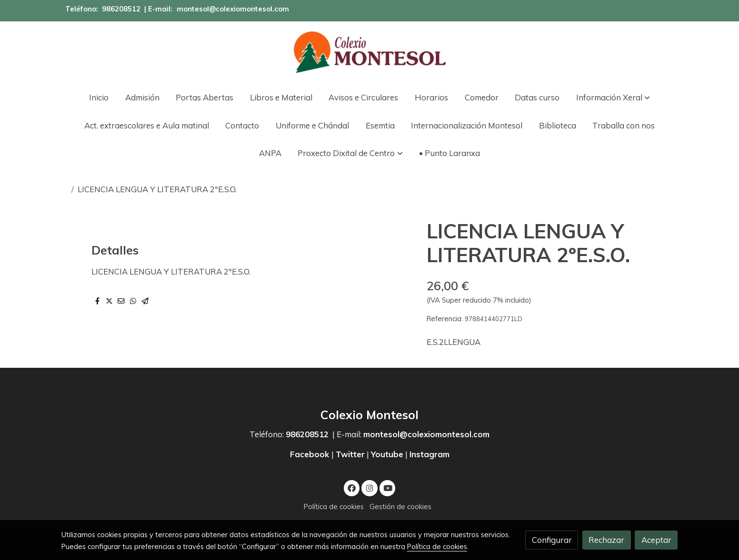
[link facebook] (352, 487)
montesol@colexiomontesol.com (233, 9)
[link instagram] (369, 487)
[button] (613, 97)
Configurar (552, 540)
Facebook (311, 454)
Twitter (350, 454)
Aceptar (656, 540)
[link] (369, 52)
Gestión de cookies (400, 506)
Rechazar (606, 540)
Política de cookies (334, 506)
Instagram (429, 454)
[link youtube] (388, 487)
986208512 (121, 9)
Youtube (387, 454)
